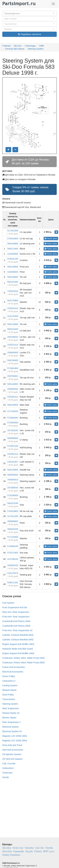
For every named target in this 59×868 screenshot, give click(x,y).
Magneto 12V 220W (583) (15, 741)
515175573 (13, 573)
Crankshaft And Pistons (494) (16, 621)
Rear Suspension (11, 708)
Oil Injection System (12, 754)
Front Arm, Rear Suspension (16, 617)
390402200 (13, 529)
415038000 (13, 272)
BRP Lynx (49, 851)
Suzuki (29, 851)
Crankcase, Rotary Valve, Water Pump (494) (23, 658)
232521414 (13, 345)
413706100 (13, 559)
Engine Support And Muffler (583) (18, 644)
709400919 (13, 480)
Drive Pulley (8, 695)
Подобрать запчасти (29, 34)
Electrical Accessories (13, 672)
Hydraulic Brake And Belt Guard (18, 649)
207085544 (13, 488)
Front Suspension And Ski (15, 607)
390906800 (13, 521)
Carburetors (8, 768)
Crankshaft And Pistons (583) (16, 626)
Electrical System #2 (12, 731)
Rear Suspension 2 (11, 722)
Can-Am (40, 848)
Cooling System (10, 685)
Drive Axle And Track (12, 745)
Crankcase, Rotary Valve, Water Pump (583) (23, 663)
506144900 (13, 244)
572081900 (13, 368)
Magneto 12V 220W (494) (15, 736)
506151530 (13, 503)
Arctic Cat (18, 848)
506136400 (13, 360)
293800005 (13, 353)
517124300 (13, 537)
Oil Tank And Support (12, 759)
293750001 (13, 376)
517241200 (13, 516)
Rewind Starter (9, 690)
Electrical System (11, 727)
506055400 (13, 475)
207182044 (13, 430)
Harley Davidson (11, 855)
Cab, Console (9, 763)
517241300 (13, 231)
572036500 (13, 495)
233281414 (13, 397)
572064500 (13, 423)
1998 (41, 46)
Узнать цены (51, 239)
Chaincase (7, 773)
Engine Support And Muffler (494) (18, 653)
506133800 (13, 267)
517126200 (13, 411)
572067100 (13, 446)
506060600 (13, 438)
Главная (6, 46)
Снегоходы (30, 46)
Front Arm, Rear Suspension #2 (17, 630)
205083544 (13, 389)
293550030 (13, 565)
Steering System (36, 49)
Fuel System (8, 603)
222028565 (13, 254)
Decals (6, 777)
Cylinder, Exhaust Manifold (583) (18, 635)
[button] (29, 13)
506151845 (13, 329)
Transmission (9, 699)
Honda (49, 848)
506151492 (13, 282)
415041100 (13, 259)
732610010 (13, 291)
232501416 (13, 308)
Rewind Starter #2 (11, 713)
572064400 (13, 418)
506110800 (13, 324)
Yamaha (29, 848)
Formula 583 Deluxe (15, 49)
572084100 (13, 546)
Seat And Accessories (13, 750)
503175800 (13, 301)
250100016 (13, 337)
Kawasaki (19, 851)
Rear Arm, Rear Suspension (16, 612)
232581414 (13, 454)
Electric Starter (9, 718)
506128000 (13, 405)
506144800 (13, 384)
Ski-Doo (18, 46)
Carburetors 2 (9, 681)
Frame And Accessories (14, 667)
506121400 (13, 249)
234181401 (13, 462)
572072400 (13, 553)
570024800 (13, 511)
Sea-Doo (7, 851)
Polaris (38, 851)
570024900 (13, 239)
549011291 (13, 582)
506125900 (13, 470)
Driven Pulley (9, 676)
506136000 (13, 277)
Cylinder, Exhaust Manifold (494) (18, 640)
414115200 (13, 316)
